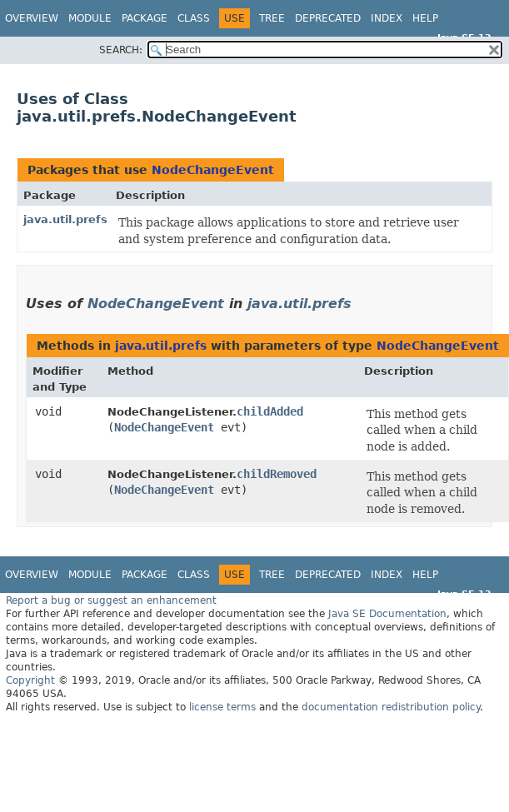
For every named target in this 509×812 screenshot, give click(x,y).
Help (425, 18)
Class (194, 18)
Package (145, 18)
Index (387, 18)
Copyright (30, 680)
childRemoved (277, 474)
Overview (32, 18)
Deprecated (328, 18)
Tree (272, 18)
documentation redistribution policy (391, 707)
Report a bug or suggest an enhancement (111, 600)
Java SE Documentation (387, 614)
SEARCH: (121, 50)
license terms (222, 707)
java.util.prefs (65, 219)
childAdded (270, 411)
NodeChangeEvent (213, 170)
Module (90, 18)
